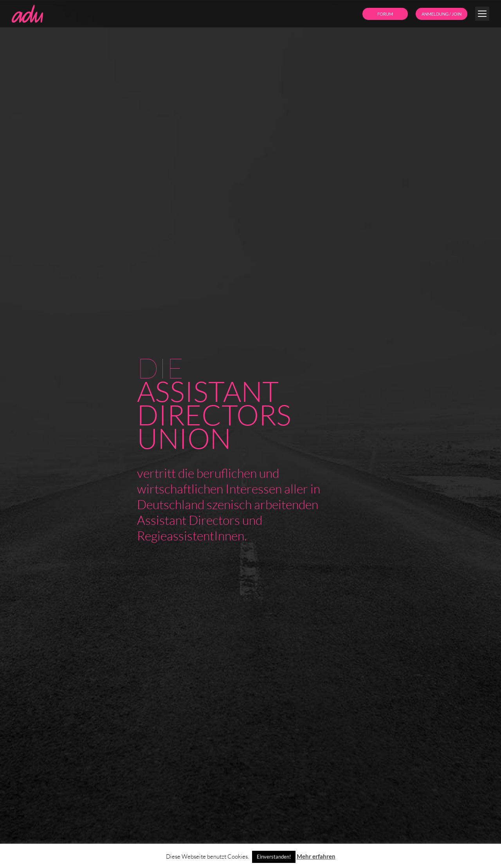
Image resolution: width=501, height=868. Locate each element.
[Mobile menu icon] (482, 14)
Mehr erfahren (316, 856)
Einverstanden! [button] (274, 857)
